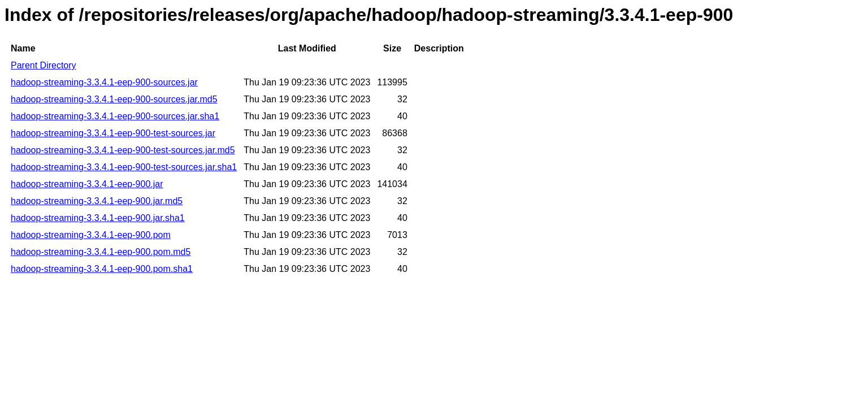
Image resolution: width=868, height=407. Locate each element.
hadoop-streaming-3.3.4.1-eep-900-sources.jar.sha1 (115, 116)
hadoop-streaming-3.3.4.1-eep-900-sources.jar (104, 82)
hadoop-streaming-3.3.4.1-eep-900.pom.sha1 (102, 269)
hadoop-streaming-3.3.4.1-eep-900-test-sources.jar (113, 133)
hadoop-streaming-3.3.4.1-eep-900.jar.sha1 (98, 218)
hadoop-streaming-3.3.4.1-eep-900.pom (91, 235)
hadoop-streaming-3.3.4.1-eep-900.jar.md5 (97, 201)
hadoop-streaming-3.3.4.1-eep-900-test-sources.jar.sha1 (124, 167)
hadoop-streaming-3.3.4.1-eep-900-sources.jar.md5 (114, 99)
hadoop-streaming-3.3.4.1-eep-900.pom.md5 (101, 252)
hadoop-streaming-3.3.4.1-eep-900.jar (87, 184)
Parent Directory (44, 65)
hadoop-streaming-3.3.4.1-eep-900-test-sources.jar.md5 (123, 150)
